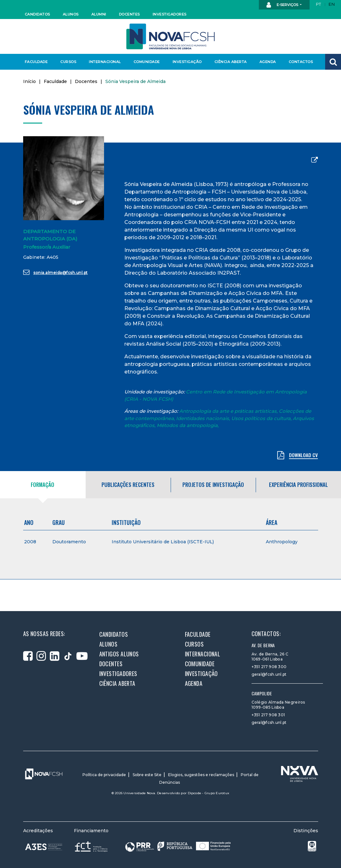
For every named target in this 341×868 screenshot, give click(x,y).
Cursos (68, 62)
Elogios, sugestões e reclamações (201, 775)
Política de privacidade (104, 775)
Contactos (301, 62)
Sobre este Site (147, 775)
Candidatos (37, 14)
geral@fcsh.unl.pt (269, 674)
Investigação (187, 62)
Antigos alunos (119, 654)
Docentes (129, 14)
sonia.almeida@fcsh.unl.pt (56, 272)
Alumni (99, 14)
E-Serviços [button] (283, 5)
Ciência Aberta (230, 62)
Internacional (105, 62)
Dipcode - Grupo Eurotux (209, 793)
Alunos (71, 14)
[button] (333, 62)
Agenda (268, 62)
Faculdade (36, 62)
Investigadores (169, 14)
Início (30, 81)
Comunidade (147, 62)
